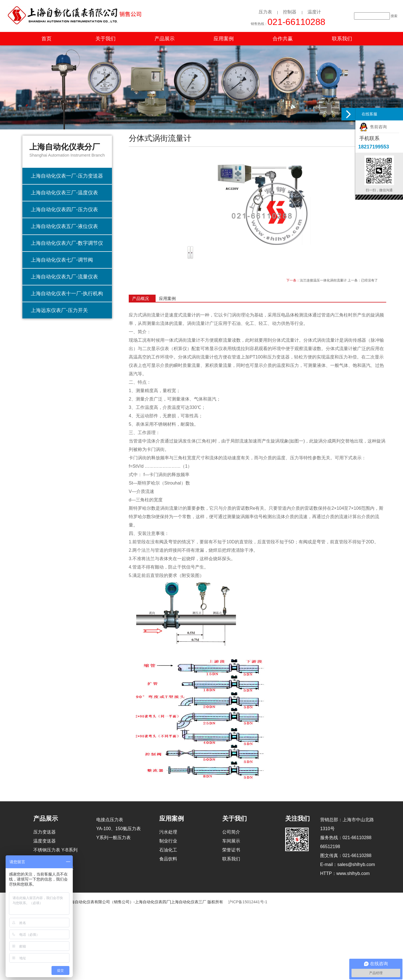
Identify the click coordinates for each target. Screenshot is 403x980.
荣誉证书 (231, 850)
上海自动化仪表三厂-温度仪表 (64, 193)
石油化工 (168, 850)
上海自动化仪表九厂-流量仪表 (64, 277)
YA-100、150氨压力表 (119, 829)
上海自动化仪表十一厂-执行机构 (67, 294)
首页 (46, 39)
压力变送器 (44, 832)
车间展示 (231, 841)
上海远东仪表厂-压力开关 (59, 310)
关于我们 (106, 39)
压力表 (265, 12)
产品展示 (165, 39)
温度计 (314, 12)
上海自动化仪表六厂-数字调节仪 (67, 243)
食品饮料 (168, 859)
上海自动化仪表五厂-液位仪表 (64, 226)
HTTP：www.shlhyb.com (345, 873)
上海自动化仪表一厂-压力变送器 (67, 176)
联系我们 (342, 39)
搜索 (394, 16)
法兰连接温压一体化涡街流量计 (323, 280)
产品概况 (140, 298)
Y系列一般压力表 (113, 838)
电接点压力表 (110, 820)
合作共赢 (283, 39)
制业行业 (168, 841)
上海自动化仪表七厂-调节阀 (62, 260)
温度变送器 (44, 841)
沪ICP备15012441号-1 (248, 902)
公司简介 (231, 832)
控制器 (290, 12)
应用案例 (224, 39)
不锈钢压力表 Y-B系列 (55, 850)
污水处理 (168, 832)
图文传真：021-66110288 (346, 856)
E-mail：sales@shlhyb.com (348, 864)
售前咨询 (373, 127)
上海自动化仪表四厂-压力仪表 (64, 209)
